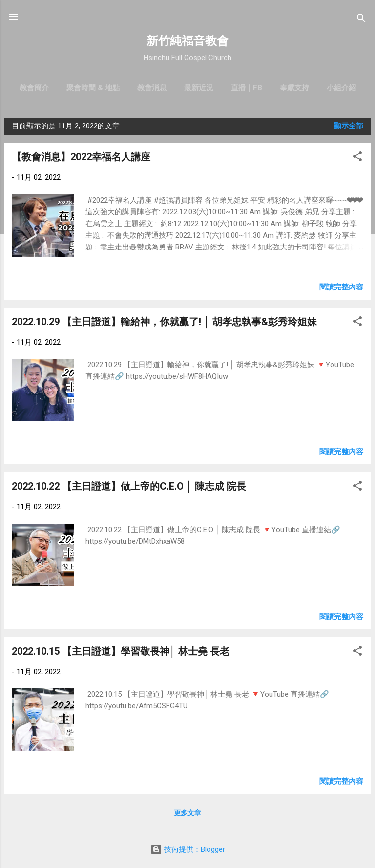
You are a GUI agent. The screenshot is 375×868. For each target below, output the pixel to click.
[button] (357, 158)
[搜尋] (361, 20)
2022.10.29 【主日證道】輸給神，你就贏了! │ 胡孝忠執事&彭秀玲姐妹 (164, 322)
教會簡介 (34, 88)
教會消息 (152, 88)
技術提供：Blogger (188, 849)
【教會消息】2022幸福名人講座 (81, 157)
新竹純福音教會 (187, 41)
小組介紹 (341, 88)
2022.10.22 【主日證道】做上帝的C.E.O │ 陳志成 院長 (129, 486)
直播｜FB (247, 88)
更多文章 (187, 813)
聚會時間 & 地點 (93, 88)
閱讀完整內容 (341, 287)
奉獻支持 (294, 88)
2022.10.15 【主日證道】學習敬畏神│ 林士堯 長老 (121, 651)
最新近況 (199, 88)
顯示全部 (349, 126)
